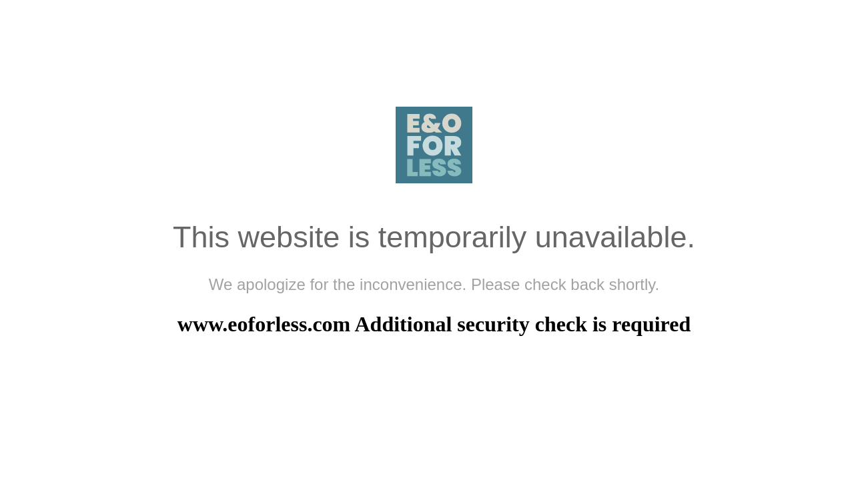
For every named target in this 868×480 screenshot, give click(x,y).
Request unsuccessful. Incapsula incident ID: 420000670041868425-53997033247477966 (434, 240)
